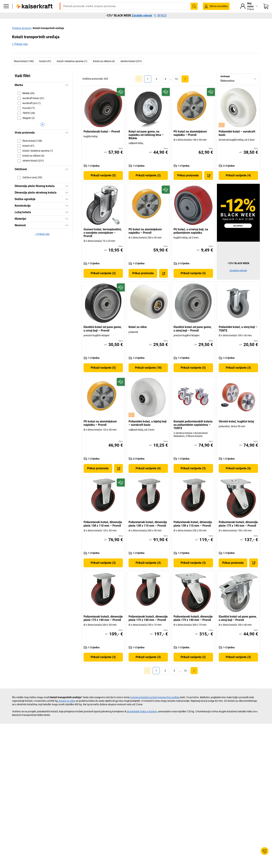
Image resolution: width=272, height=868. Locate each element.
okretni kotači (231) (131, 69)
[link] (157, 86)
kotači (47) (45, 69)
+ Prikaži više (20, 51)
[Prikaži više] (42, 132)
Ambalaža (131, 22)
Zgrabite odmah (142, 28)
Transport (112, 22)
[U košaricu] (209, 183)
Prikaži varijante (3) (238, 375)
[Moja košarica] (266, 11)
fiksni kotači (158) (24, 69)
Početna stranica (21, 36)
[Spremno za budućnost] (121, 99)
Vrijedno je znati (202, 22)
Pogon (78, 22)
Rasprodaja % (226, 22)
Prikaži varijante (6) (148, 476)
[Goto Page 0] (139, 86)
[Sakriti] (67, 93)
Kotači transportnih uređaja (49, 36)
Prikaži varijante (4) (238, 183)
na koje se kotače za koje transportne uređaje (155, 705)
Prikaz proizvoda (188, 183)
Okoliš (182, 22)
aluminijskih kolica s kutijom (142, 719)
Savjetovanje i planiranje (157, 22)
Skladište (94, 22)
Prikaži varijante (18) (148, 375)
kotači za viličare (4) (104, 69)
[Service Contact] (265, 851)
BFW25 (160, 28)
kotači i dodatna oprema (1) (72, 69)
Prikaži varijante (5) (103, 183)
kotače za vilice (67, 708)
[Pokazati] (67, 194)
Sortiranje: (225, 84)
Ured (65, 22)
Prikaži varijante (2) (148, 183)
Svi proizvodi (48, 22)
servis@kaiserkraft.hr (181, 3)
